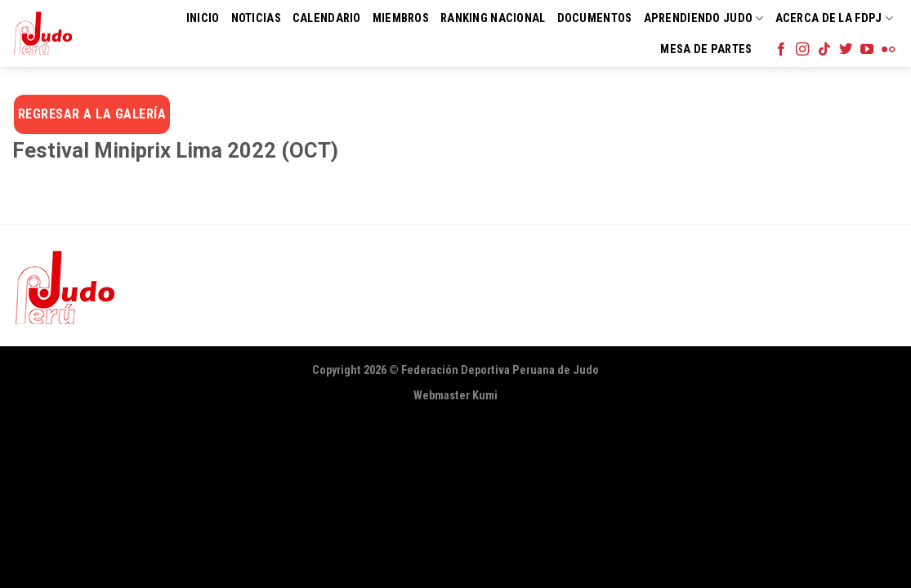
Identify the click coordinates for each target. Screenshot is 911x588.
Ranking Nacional (493, 18)
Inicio (203, 18)
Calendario (327, 18)
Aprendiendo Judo (704, 18)
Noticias (256, 18)
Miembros (401, 18)
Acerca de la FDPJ (834, 18)
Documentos (595, 18)
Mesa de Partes (706, 49)
